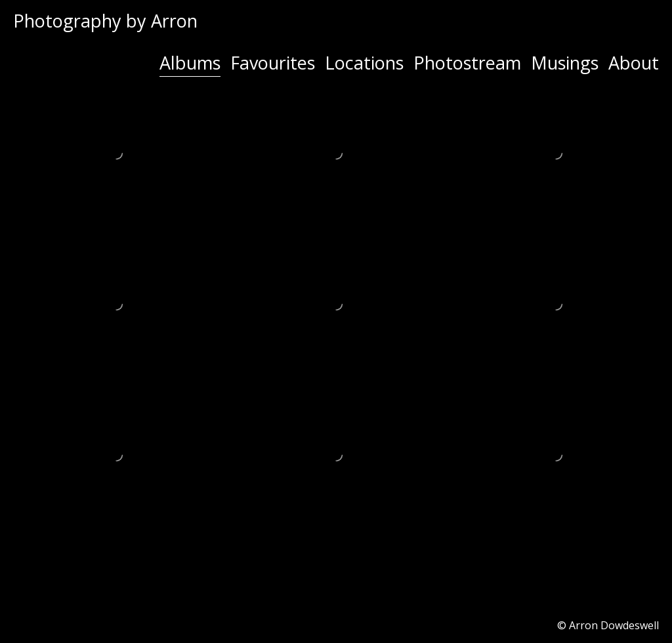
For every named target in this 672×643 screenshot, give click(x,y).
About (634, 63)
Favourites (273, 63)
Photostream (467, 63)
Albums (190, 63)
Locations (364, 63)
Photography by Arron (105, 21)
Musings (565, 63)
